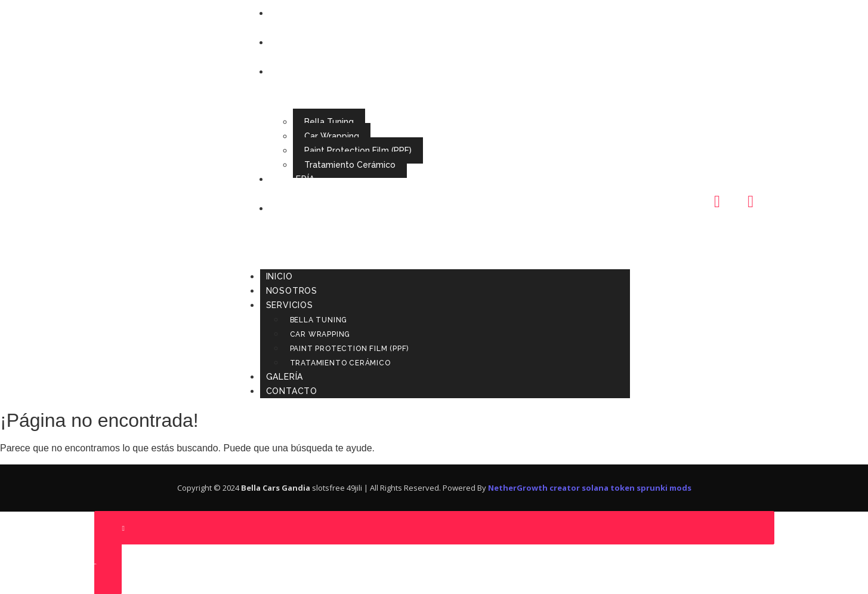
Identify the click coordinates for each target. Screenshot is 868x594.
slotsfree (328, 488)
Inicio (291, 13)
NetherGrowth (518, 488)
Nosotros (304, 42)
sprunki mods (664, 488)
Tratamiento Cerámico (350, 165)
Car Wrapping (332, 136)
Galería (297, 179)
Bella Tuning (329, 122)
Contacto (304, 208)
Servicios (302, 72)
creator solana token (592, 488)
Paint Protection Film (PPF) (358, 150)
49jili (354, 488)
